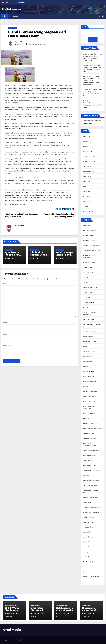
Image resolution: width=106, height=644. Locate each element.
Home (92, 640)
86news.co (87, 226)
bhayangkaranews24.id (91, 251)
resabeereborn (88, 527)
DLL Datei (87, 297)
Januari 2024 (88, 152)
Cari (84, 26)
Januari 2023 (88, 211)
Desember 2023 (89, 156)
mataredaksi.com (89, 438)
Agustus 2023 (88, 176)
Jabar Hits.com (89, 376)
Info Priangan (88, 361)
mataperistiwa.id (89, 433)
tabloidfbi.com (88, 557)
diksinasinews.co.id (90, 287)
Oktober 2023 (88, 166)
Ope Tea (86, 475)
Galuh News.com (89, 336)
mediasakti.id (88, 460)
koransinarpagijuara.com (92, 428)
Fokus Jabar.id (88, 319)
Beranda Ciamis (89, 241)
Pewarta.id (87, 502)
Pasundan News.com (91, 485)
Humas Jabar (33, 44)
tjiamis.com (87, 572)
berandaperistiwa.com (91, 246)
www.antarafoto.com (91, 582)
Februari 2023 (88, 206)
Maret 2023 (87, 201)
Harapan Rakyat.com (91, 351)
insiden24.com (88, 371)
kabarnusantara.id (90, 413)
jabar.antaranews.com (91, 381)
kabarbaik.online (89, 401)
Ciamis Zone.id (12, 28)
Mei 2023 (86, 191)
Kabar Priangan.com (90, 396)
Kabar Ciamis (42, 44)
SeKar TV (86, 542)
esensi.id (86, 307)
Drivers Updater (89, 302)
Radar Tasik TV (88, 517)
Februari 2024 (88, 147)
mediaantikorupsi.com (91, 450)
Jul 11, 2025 (11, 614)
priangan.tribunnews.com (92, 512)
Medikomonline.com (91, 465)
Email (5, 334)
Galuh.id (86, 346)
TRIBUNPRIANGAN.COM (92, 577)
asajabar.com (88, 236)
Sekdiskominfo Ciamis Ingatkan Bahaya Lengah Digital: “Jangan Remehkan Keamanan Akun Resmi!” (92, 81)
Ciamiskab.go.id (17, 17)
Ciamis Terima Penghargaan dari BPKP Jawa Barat (37, 34)
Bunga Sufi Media (89, 263)
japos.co (86, 386)
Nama (5, 322)
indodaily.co (87, 356)
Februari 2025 (88, 142)
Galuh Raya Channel (91, 341)
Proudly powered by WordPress (11, 640)
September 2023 (89, 171)
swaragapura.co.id (90, 552)
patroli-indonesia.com (91, 497)
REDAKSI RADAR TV (90, 522)
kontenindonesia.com (91, 423)
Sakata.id (86, 532)
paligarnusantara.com (91, 480)
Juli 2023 (86, 181)
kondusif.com (88, 418)
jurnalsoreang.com (90, 391)
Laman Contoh (99, 640)
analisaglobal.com (90, 231)
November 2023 (89, 161)
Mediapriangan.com (90, 455)
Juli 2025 (86, 137)
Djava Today (87, 292)
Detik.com (87, 282)
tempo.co (86, 567)
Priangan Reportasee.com (93, 507)
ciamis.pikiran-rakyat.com (93, 273)
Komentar (8, 283)
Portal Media (11, 9)
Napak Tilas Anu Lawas (92, 470)
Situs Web (7, 346)
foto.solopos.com (89, 331)
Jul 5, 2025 (62, 614)
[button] (99, 16)
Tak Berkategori (89, 562)
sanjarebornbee (89, 537)
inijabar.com (87, 366)
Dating (85, 277)
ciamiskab (21, 42)
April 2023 (87, 196)
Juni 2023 (87, 186)
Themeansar (37, 640)
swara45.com (88, 547)
